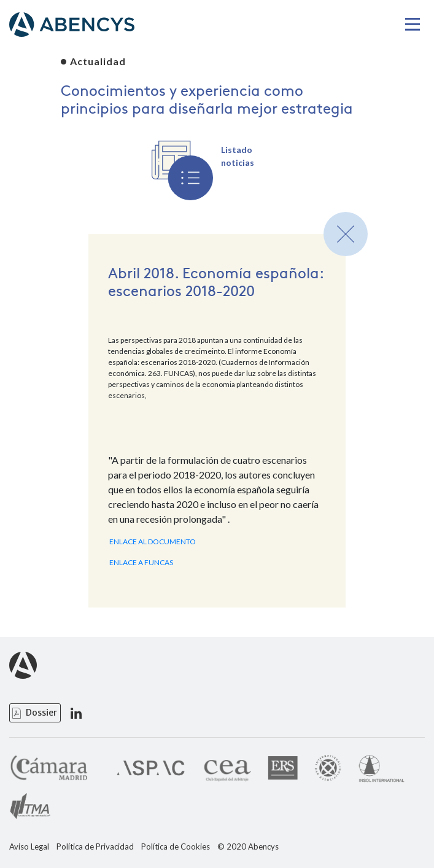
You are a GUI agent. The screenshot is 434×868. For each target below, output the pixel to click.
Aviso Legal (29, 847)
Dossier (41, 713)
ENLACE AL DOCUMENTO (153, 542)
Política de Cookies (176, 847)
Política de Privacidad (95, 847)
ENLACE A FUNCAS (141, 562)
